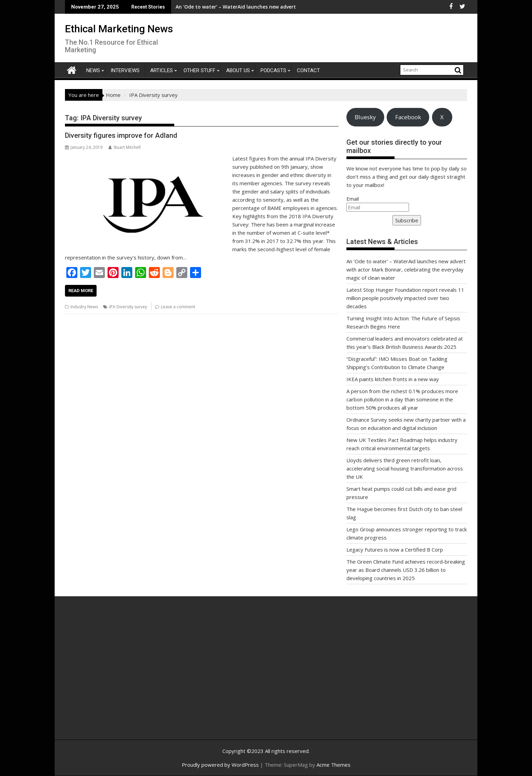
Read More (81, 291)
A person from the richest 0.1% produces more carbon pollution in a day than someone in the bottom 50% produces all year (402, 399)
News (93, 70)
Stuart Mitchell (125, 147)
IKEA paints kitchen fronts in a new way (393, 379)
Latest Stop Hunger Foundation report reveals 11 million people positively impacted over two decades (405, 298)
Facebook (408, 117)
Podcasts (273, 70)
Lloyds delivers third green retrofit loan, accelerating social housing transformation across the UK (405, 468)
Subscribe (407, 220)
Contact (308, 70)
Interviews (125, 70)
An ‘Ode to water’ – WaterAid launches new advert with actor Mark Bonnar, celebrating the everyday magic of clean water (406, 269)
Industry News (84, 307)
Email (353, 199)
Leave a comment (178, 307)
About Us (238, 70)
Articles (162, 70)
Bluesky (365, 117)
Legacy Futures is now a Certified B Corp (395, 550)
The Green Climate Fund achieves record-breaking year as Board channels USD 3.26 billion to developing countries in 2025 (406, 570)
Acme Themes (334, 765)
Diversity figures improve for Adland (121, 135)
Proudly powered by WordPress (220, 765)
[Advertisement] (130, 675)
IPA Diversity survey (128, 307)
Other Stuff (199, 70)
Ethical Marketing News (119, 29)
